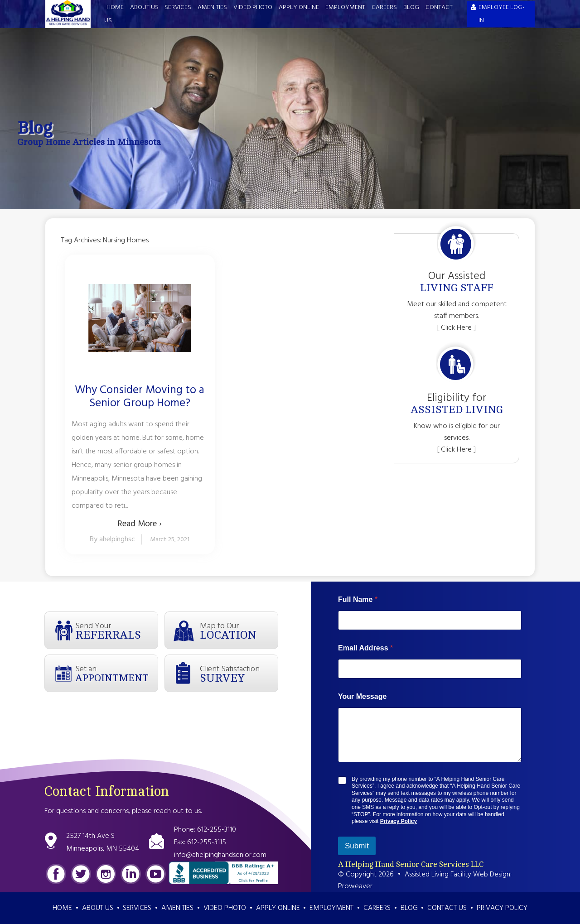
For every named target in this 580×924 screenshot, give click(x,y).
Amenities (212, 7)
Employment (345, 7)
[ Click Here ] (457, 328)
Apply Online (299, 7)
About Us (144, 7)
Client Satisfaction (239, 674)
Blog (411, 7)
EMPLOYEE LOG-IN (502, 14)
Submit (357, 846)
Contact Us (447, 908)
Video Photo (253, 7)
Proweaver (355, 886)
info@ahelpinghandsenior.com (220, 855)
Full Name (358, 599)
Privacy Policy (399, 821)
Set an (116, 673)
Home (115, 7)
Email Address (365, 648)
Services (178, 7)
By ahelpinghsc (112, 539)
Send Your (116, 630)
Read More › (140, 524)
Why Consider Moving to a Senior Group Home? (140, 397)
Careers (384, 7)
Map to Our (239, 630)
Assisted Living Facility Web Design (457, 875)
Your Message (362, 696)
